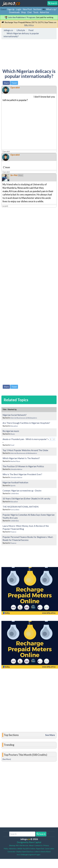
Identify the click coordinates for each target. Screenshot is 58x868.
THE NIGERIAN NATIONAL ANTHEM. (21, 507)
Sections (37, 9)
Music (13, 434)
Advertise (44, 12)
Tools (36, 12)
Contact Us (39, 845)
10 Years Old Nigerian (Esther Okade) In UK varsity (26, 499)
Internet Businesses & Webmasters (24, 418)
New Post (27, 9)
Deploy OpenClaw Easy (25, 852)
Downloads (14, 12)
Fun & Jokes (15, 510)
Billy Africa (29, 25)
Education (14, 426)
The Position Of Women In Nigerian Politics (23, 466)
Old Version (24, 845)
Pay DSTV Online (29, 849)
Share (6, 83)
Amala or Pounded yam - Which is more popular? (25, 439)
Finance (13, 532)
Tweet (14, 83)
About (31, 845)
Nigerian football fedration (15, 482)
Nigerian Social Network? (15, 415)
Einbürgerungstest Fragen (30, 855)
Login (19, 9)
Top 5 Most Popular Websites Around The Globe (25, 450)
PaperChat (40, 849)
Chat (29, 12)
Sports (13, 485)
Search (41, 834)
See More (50, 735)
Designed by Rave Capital (29, 842)
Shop (23, 12)
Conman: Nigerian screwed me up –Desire (22, 491)
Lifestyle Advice (16, 469)
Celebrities (15, 493)
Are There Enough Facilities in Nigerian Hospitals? (26, 423)
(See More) (7, 759)
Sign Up (11, 9)
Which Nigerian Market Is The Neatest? (21, 458)
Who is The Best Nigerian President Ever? (22, 474)
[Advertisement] (25, 53)
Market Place (15, 461)
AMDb (20, 849)
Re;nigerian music (11, 431)
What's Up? (51, 9)
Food (12, 445)
